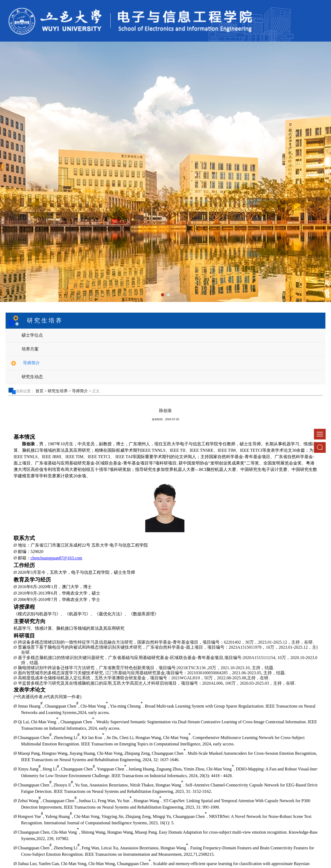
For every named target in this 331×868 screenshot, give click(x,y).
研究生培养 (58, 391)
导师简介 (31, 363)
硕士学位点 (32, 335)
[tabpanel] (165, 172)
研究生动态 (32, 377)
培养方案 (30, 349)
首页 (39, 391)
